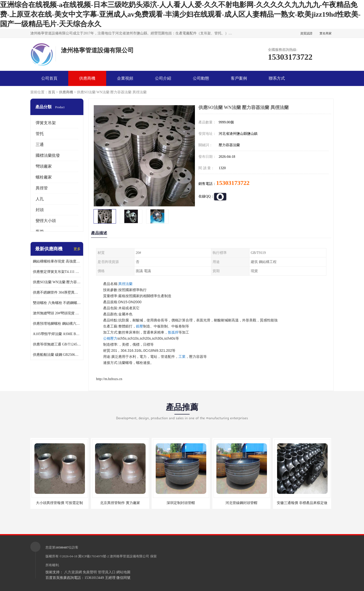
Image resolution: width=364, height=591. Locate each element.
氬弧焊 (173, 332)
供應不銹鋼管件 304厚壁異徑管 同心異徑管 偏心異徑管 (57, 292)
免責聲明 (90, 572)
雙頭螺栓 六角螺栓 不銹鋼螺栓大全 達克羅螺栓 (57, 303)
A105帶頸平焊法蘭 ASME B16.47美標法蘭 (57, 334)
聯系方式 (277, 78)
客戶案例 (239, 78)
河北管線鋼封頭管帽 (241, 503)
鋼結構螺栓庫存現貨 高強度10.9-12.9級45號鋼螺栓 (57, 261)
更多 (77, 249)
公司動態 (201, 78)
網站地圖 (123, 572)
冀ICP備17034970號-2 (94, 556)
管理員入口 (107, 572)
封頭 (40, 210)
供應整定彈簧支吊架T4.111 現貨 (57, 272)
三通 (40, 145)
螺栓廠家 (44, 177)
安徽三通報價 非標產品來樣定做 (302, 503)
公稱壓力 (110, 338)
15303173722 (233, 183)
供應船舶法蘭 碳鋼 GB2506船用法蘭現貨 (57, 355)
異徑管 (42, 188)
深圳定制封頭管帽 (181, 503)
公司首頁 (49, 78)
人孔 (40, 199)
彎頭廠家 (44, 166)
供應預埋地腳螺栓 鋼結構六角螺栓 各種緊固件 (57, 324)
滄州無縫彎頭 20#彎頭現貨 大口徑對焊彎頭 (57, 313)
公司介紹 (163, 78)
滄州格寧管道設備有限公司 (129, 556)
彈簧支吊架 (46, 123)
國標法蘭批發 (48, 155)
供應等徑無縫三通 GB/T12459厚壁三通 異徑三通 (57, 344)
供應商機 (87, 78)
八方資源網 (73, 572)
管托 (40, 134)
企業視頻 (125, 78)
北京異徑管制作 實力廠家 (120, 503)
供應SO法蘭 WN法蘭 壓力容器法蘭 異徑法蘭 (57, 282)
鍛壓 (140, 326)
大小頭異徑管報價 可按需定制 (59, 503)
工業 (182, 357)
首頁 (52, 92)
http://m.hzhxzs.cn (109, 379)
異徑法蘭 (125, 284)
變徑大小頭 (46, 221)
